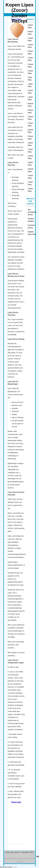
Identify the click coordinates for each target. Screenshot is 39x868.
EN (17, 859)
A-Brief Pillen (30, 26)
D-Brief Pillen (30, 46)
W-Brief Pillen (31, 170)
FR (24, 859)
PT (18, 862)
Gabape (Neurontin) (31, 233)
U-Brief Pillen (30, 157)
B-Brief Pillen (30, 33)
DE (6, 859)
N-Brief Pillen (30, 111)
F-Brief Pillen (30, 59)
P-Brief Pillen (30, 124)
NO (28, 859)
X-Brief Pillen (30, 177)
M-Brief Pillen (30, 105)
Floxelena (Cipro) (31, 226)
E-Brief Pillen (30, 53)
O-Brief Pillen (30, 118)
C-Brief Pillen (30, 39)
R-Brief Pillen (30, 138)
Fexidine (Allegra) (31, 220)
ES (14, 859)
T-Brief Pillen (30, 151)
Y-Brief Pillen (30, 183)
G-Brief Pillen (30, 66)
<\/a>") (15, 867)
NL (32, 859)
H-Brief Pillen (30, 72)
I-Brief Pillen (30, 79)
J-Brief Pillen (30, 85)
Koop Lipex (16, 802)
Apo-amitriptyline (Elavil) (31, 212)
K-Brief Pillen (30, 92)
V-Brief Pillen (30, 164)
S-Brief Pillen (30, 144)
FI (21, 859)
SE (21, 862)
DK (10, 859)
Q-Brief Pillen (30, 131)
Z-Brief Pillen (30, 190)
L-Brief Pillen (30, 98)
